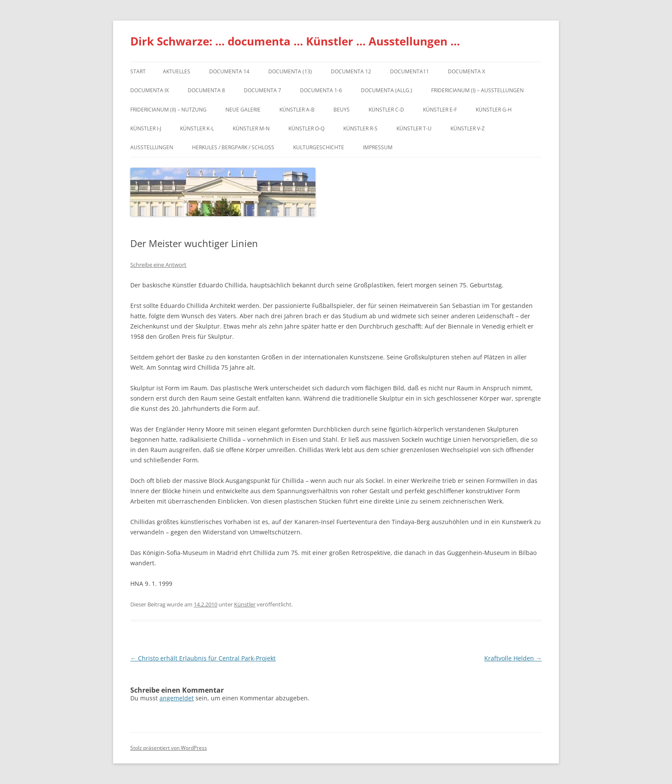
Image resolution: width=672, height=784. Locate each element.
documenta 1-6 (321, 90)
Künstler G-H (494, 110)
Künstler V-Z (468, 128)
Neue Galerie (243, 110)
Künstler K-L (197, 128)
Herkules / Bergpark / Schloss (233, 147)
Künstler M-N (251, 128)
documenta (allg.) (387, 90)
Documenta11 (409, 71)
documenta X (466, 71)
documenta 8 (206, 90)
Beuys (342, 110)
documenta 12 (351, 71)
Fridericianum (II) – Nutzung (168, 110)
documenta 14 (229, 71)
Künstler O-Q (306, 128)
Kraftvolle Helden (513, 658)
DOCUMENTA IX (150, 90)
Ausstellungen (152, 147)
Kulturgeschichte (319, 147)
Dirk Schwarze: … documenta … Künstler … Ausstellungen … (295, 41)
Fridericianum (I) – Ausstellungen (477, 90)
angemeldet (177, 698)
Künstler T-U (414, 128)
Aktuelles (177, 71)
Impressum (378, 147)
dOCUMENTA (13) (290, 71)
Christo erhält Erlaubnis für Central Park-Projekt (203, 658)
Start (138, 71)
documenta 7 (262, 90)
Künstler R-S (360, 128)
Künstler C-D (386, 110)
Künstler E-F (440, 110)
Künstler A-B (297, 110)
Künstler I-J (146, 128)
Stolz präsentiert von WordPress (169, 748)
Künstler (245, 604)
